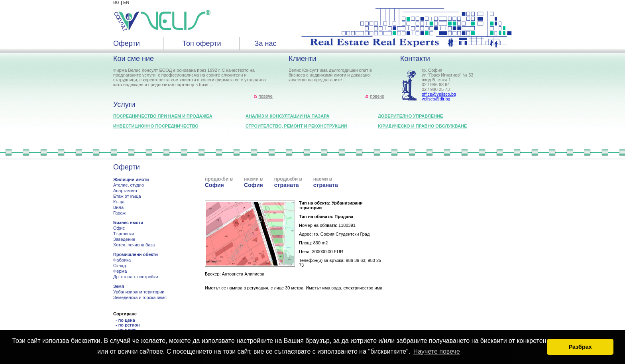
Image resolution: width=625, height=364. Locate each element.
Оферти (127, 43)
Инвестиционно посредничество (156, 126)
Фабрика (122, 260)
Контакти (415, 59)
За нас (266, 43)
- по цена (125, 320)
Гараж (119, 213)
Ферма (120, 271)
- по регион (128, 325)
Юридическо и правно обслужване (422, 126)
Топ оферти (201, 43)
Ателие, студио (129, 185)
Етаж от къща (127, 196)
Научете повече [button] (437, 351)
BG (116, 2)
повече (266, 96)
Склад (120, 266)
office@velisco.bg (439, 94)
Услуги (124, 104)
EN (126, 2)
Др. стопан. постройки (136, 277)
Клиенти (302, 59)
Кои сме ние (134, 59)
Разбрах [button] (580, 347)
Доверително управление (410, 116)
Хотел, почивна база (134, 245)
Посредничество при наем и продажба (163, 116)
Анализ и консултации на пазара (287, 116)
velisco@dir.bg (436, 99)
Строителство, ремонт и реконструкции (296, 126)
